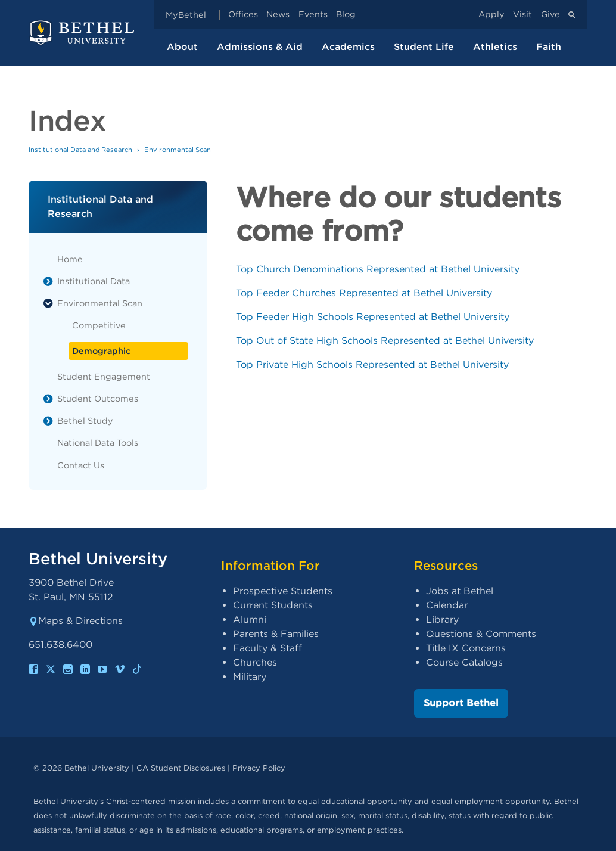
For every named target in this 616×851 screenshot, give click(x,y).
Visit (522, 15)
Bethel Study (85, 420)
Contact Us (81, 465)
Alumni (250, 619)
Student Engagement (104, 376)
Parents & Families (276, 634)
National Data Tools (98, 442)
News (278, 15)
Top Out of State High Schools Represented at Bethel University (385, 341)
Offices (243, 15)
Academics (348, 47)
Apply (491, 15)
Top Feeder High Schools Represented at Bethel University (373, 317)
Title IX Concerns (466, 648)
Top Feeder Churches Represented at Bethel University (364, 293)
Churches (255, 662)
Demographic (101, 351)
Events (313, 15)
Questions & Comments (481, 634)
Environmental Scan (100, 303)
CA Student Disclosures (181, 768)
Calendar (447, 605)
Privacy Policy (259, 768)
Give (550, 15)
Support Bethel (461, 703)
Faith (549, 47)
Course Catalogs (464, 662)
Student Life (424, 47)
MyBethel (186, 15)
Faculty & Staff (267, 648)
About (182, 47)
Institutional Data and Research (80, 150)
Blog (346, 15)
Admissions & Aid (260, 47)
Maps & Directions (76, 621)
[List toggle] (48, 281)
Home (70, 259)
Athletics (495, 47)
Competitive (99, 325)
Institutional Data (94, 281)
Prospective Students (283, 591)
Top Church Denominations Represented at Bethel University (378, 269)
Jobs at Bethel (460, 591)
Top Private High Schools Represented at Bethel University (372, 364)
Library (442, 619)
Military (250, 677)
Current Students (273, 605)
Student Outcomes (98, 398)
